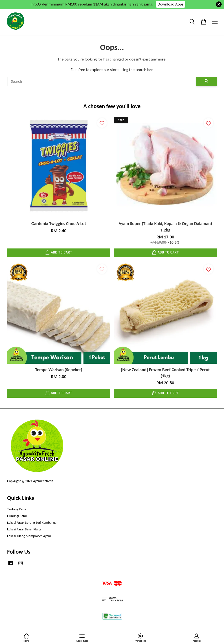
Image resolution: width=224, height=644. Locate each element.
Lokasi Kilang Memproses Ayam (29, 536)
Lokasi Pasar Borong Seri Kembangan (33, 523)
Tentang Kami (17, 509)
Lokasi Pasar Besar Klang (24, 529)
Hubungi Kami (17, 516)
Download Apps (171, 4)
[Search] (102, 82)
